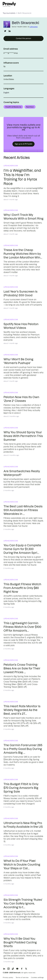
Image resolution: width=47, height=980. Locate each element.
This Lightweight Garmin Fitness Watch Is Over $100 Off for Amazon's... (22, 627)
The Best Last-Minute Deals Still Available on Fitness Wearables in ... (23, 510)
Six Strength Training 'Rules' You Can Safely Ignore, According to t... (23, 903)
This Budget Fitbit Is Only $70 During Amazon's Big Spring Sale (21, 788)
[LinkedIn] (4, 969)
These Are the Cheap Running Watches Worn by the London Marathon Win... (23, 254)
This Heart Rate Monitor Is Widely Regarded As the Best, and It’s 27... (22, 710)
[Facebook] (22, 969)
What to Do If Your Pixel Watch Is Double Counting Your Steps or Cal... (22, 865)
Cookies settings (37, 977)
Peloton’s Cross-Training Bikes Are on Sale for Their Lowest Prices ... (22, 668)
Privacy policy (8, 977)
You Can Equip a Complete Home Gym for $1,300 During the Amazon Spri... (22, 549)
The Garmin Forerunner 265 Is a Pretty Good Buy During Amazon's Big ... (23, 749)
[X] (26, 969)
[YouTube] (17, 969)
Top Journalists (9, 13)
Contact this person (23, 38)
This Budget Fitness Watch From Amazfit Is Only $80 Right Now (22, 588)
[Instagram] (8, 969)
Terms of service (22, 977)
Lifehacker (34, 27)
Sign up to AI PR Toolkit (23, 144)
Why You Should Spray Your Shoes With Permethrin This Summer (23, 436)
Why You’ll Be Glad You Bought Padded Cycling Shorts (20, 942)
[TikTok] (13, 969)
